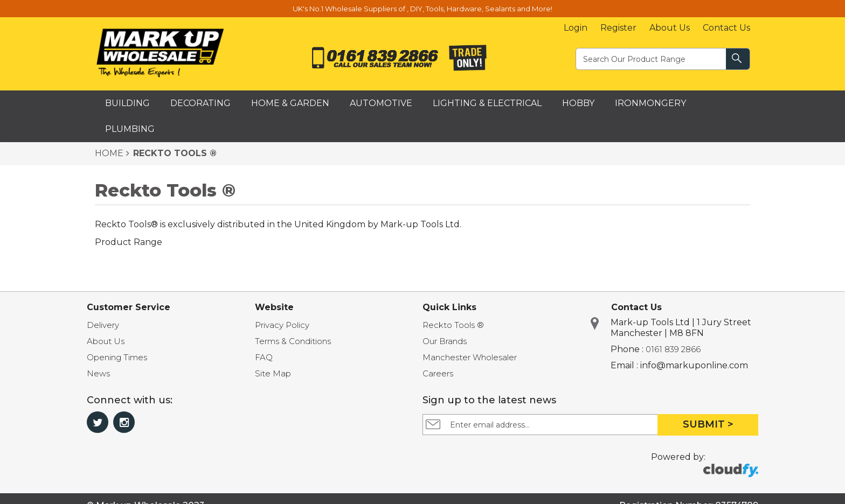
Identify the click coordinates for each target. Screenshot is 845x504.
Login (576, 28)
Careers (438, 373)
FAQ (264, 357)
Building (127, 103)
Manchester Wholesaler (470, 357)
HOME (109, 153)
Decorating (200, 103)
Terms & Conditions (293, 341)
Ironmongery (650, 103)
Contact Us (726, 28)
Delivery (103, 325)
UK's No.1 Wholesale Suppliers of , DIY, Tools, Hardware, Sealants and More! (422, 9)
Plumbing (130, 129)
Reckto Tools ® (453, 325)
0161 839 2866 (673, 349)
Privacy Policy (282, 325)
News (98, 373)
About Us (670, 28)
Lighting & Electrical (487, 103)
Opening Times (117, 357)
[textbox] (652, 58)
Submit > (708, 424)
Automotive (381, 103)
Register (618, 28)
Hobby (578, 103)
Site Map (273, 373)
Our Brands (445, 341)
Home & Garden (290, 103)
